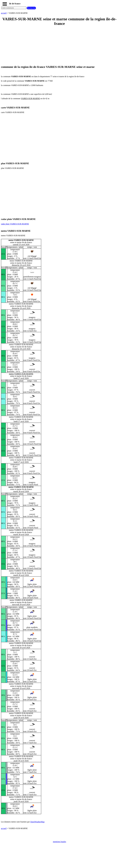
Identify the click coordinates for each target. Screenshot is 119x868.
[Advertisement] (59, 46)
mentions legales (59, 842)
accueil (4, 13)
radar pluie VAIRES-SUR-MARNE (15, 224)
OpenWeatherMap (37, 822)
